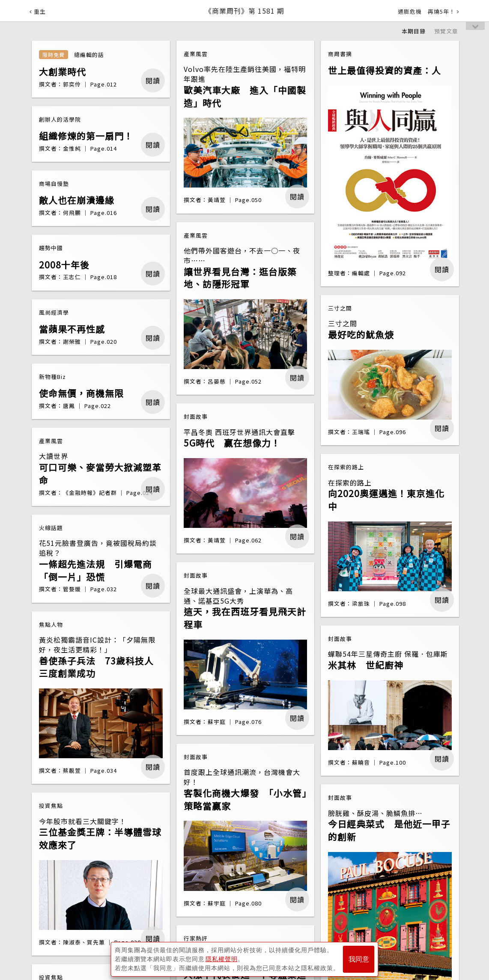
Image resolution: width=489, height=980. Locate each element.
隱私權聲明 (222, 959)
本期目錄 (414, 31)
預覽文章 (446, 31)
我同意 (359, 959)
